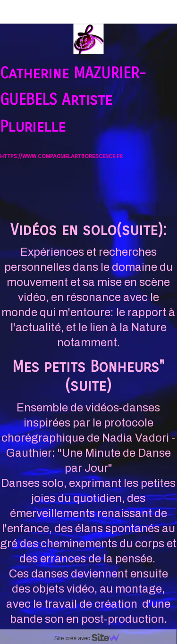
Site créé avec (91, 638)
